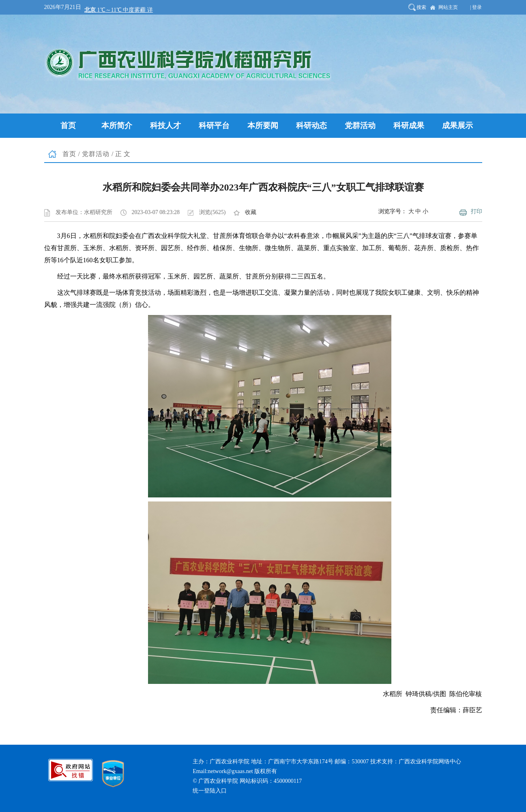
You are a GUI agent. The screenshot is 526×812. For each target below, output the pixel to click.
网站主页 (448, 7)
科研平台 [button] (214, 125)
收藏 (251, 212)
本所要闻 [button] (263, 125)
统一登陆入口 (210, 791)
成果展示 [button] (457, 125)
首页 (69, 154)
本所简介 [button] (117, 125)
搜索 (421, 7)
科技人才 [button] (165, 125)
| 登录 (476, 7)
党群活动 (96, 154)
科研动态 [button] (311, 125)
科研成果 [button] (409, 125)
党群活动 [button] (360, 125)
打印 (477, 211)
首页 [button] (68, 125)
